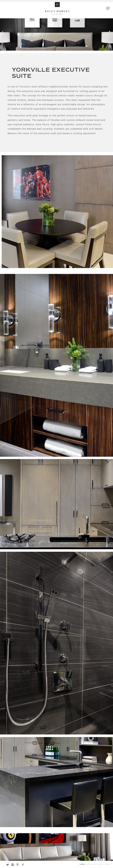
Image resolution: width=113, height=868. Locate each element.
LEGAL (82, 865)
